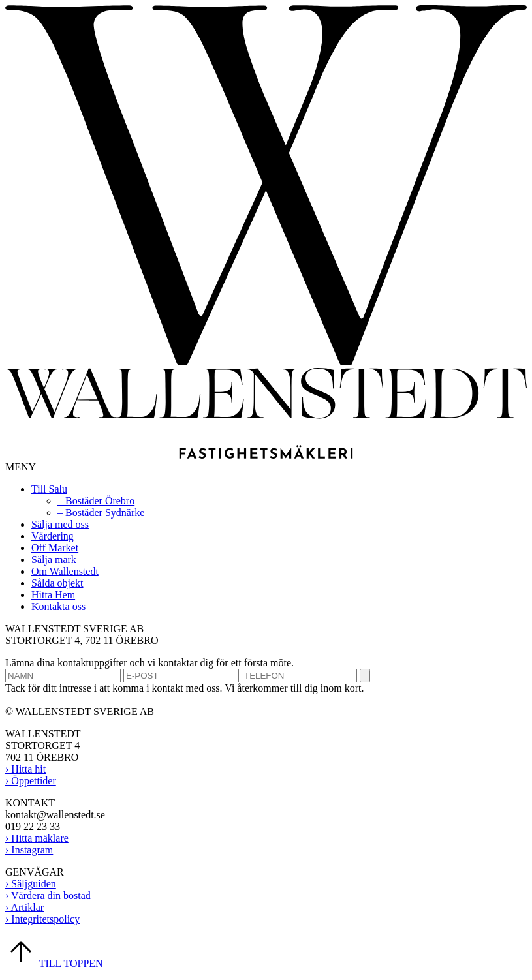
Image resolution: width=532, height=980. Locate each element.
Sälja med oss (60, 524)
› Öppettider (31, 781)
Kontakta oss (58, 606)
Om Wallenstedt (65, 571)
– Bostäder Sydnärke (101, 513)
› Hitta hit (25, 769)
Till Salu (49, 489)
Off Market (55, 548)
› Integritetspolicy (42, 919)
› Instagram (29, 850)
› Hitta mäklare (37, 838)
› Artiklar (24, 907)
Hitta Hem (53, 595)
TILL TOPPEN (54, 963)
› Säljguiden (31, 884)
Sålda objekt (57, 583)
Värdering (53, 536)
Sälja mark (54, 559)
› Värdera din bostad (48, 896)
